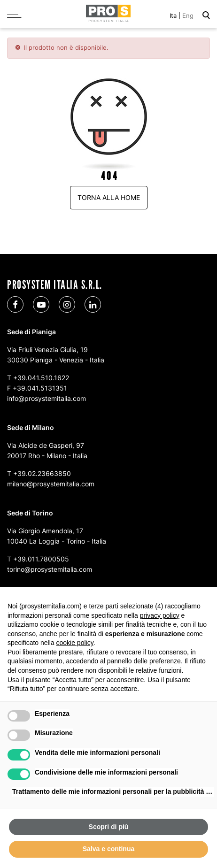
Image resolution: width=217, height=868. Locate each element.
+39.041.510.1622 (41, 378)
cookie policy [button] (75, 643)
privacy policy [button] (160, 615)
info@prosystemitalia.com (46, 398)
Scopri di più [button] (109, 827)
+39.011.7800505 (41, 559)
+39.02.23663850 (42, 473)
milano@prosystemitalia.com (51, 484)
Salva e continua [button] (108, 849)
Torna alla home (109, 197)
